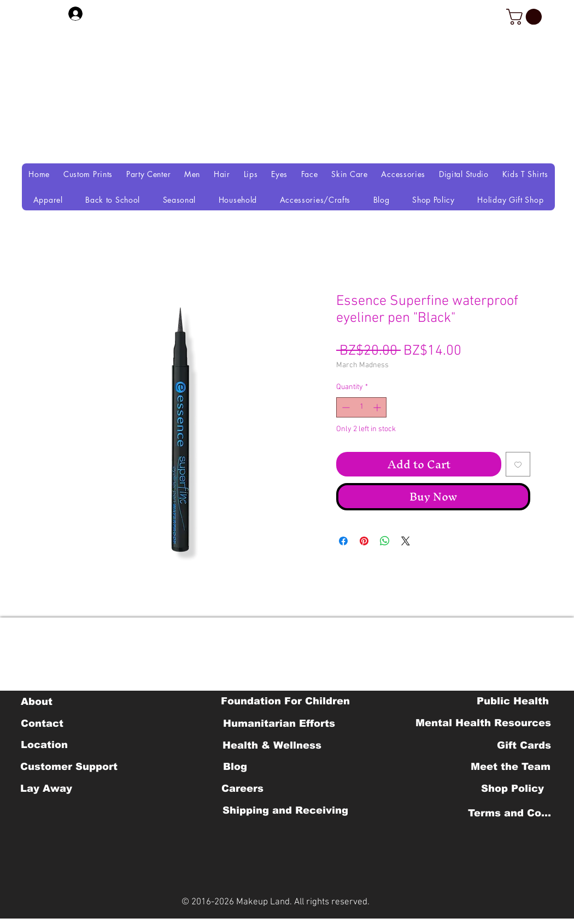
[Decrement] (345, 407)
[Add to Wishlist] (518, 464)
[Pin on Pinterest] (364, 541)
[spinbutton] (361, 407)
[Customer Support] (69, 767)
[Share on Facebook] (343, 541)
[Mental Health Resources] (483, 723)
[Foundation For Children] (285, 701)
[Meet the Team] (510, 767)
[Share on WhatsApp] (385, 541)
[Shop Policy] (512, 788)
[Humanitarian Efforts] (279, 723)
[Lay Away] (46, 788)
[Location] (44, 745)
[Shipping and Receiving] (285, 810)
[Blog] (235, 767)
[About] (36, 702)
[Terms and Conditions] (512, 813)
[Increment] (378, 407)
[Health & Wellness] (272, 745)
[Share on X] (406, 541)
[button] (526, 17)
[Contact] (42, 723)
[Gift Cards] (524, 745)
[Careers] (242, 788)
